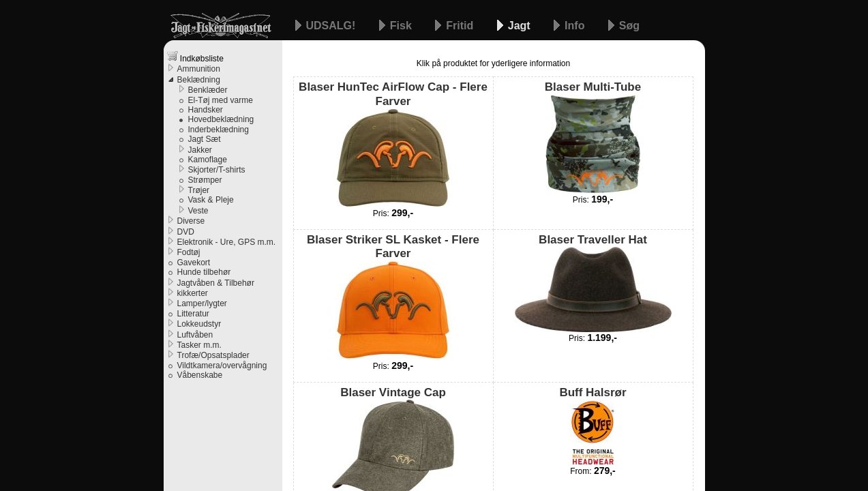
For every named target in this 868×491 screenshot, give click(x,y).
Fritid (461, 26)
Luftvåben (195, 335)
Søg (629, 26)
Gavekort (194, 263)
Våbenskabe (200, 375)
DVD (186, 232)
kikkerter (193, 293)
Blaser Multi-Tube (593, 137)
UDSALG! (332, 26)
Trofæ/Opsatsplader (213, 355)
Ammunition (199, 69)
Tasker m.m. (199, 345)
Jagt (521, 26)
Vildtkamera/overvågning (222, 366)
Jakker (200, 150)
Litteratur (193, 314)
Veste (198, 211)
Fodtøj (189, 252)
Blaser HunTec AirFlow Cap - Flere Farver (393, 144)
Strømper (205, 180)
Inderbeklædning (219, 130)
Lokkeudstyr (199, 324)
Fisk (402, 26)
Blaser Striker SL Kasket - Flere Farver (393, 297)
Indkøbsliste (195, 57)
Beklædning (199, 80)
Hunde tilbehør (204, 272)
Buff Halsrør (593, 426)
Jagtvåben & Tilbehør (216, 283)
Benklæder (208, 90)
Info (576, 26)
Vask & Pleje (211, 200)
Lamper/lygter (202, 303)
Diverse (191, 221)
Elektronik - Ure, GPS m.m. (227, 242)
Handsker (206, 110)
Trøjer (199, 190)
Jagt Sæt (205, 139)
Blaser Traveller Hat (593, 283)
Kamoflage (208, 160)
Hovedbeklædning (221, 119)
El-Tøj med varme (221, 100)
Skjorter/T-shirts (217, 170)
